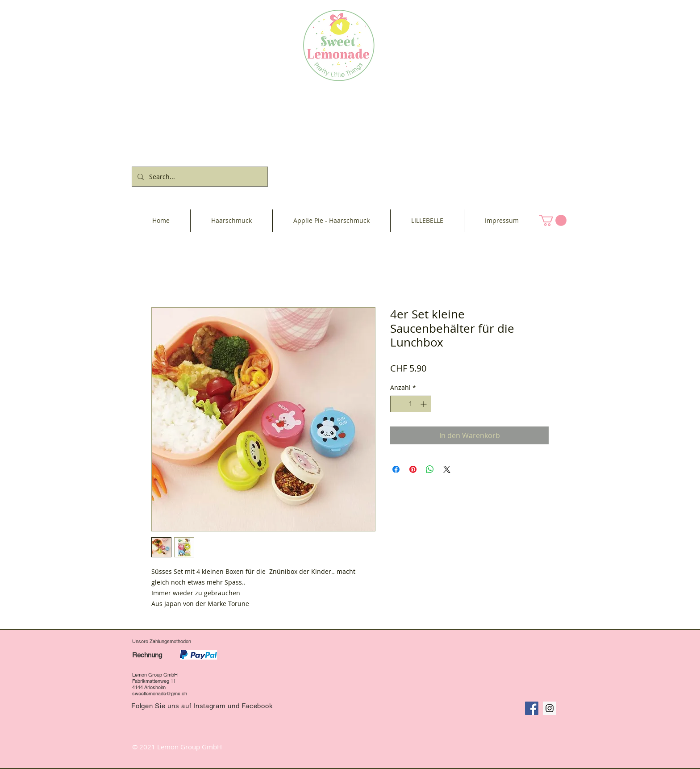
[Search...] (199, 177)
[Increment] (424, 404)
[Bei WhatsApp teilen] (430, 469)
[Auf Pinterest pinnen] (413, 469)
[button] (553, 220)
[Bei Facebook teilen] (396, 469)
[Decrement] (397, 404)
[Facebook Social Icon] (532, 708)
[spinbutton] (411, 404)
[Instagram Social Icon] (550, 708)
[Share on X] (447, 469)
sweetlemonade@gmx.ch (160, 694)
